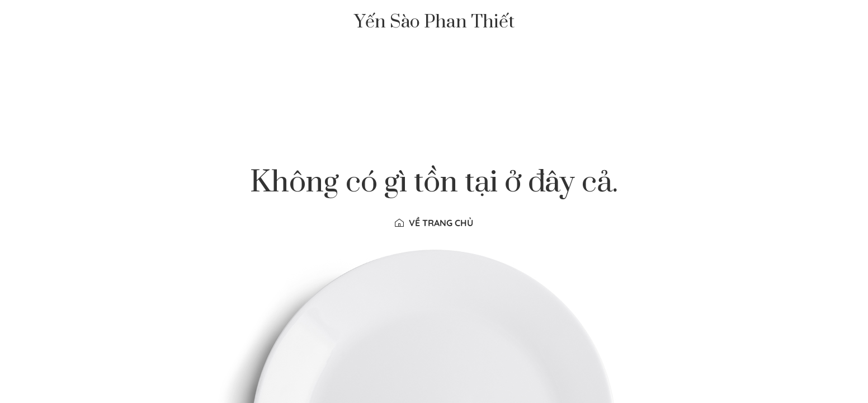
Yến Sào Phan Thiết (434, 22)
